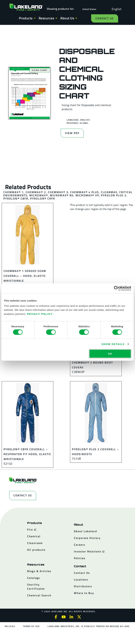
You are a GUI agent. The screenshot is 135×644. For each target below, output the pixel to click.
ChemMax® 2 (36, 192)
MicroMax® (39, 195)
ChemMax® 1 (13, 192)
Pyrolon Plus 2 (114, 195)
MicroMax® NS (62, 195)
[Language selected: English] (116, 9)
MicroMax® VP (87, 195)
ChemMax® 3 (58, 192)
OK (110, 354)
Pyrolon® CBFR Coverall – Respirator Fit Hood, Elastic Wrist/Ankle (27, 454)
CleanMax (109, 192)
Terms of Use (31, 626)
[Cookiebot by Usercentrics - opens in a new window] (116, 288)
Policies (10, 626)
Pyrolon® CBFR (16, 199)
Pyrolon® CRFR (43, 199)
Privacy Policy (40, 314)
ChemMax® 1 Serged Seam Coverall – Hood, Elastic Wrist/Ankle (25, 276)
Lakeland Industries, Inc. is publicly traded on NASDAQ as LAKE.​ (89, 626)
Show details (113, 344)
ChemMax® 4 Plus (85, 192)
